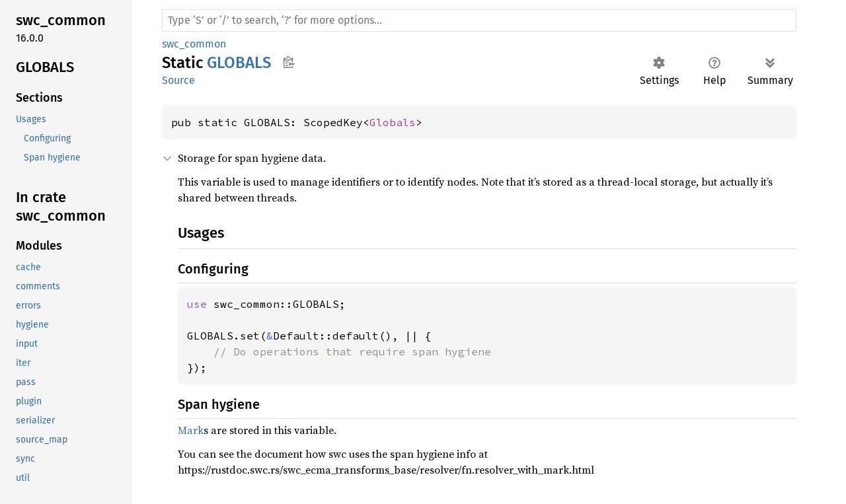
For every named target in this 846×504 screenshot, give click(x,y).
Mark (191, 430)
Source (178, 80)
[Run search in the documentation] (479, 20)
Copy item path (288, 62)
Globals (393, 122)
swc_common (194, 44)
